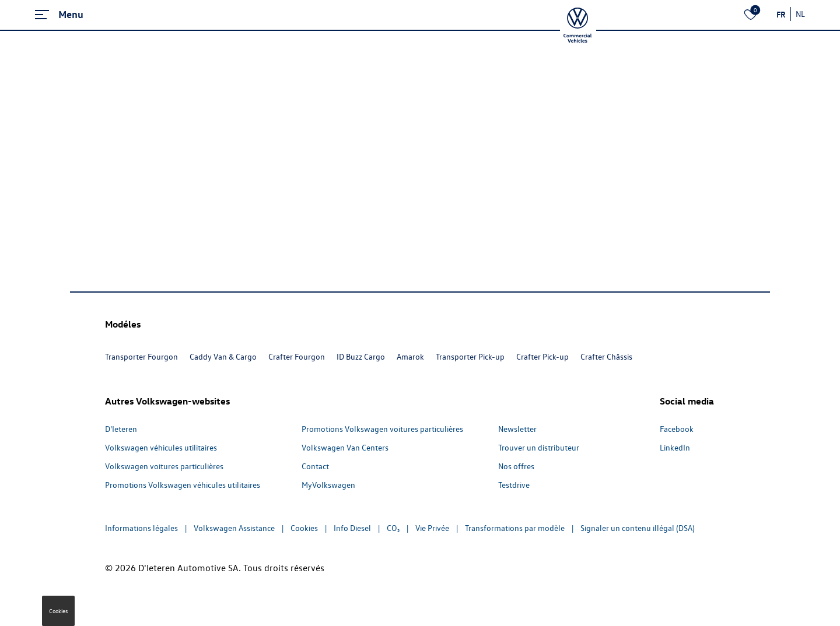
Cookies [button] (58, 611)
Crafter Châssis (606, 356)
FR (781, 14)
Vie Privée (432, 528)
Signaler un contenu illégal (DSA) (638, 528)
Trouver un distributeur (539, 447)
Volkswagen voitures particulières (164, 466)
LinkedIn (675, 447)
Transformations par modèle (515, 528)
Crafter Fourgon (297, 356)
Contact (315, 466)
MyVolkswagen (328, 485)
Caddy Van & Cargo (223, 356)
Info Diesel (352, 528)
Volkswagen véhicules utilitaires (161, 447)
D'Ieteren (121, 429)
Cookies (304, 528)
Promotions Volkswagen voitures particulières (382, 429)
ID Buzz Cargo (361, 356)
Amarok (410, 356)
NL (800, 14)
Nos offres (516, 466)
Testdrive (514, 485)
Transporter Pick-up (470, 356)
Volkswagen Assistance (234, 528)
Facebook (677, 429)
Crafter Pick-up (542, 356)
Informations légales (141, 528)
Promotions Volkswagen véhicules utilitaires (183, 485)
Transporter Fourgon (141, 356)
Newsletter (517, 429)
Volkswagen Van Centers (345, 447)
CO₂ (393, 528)
